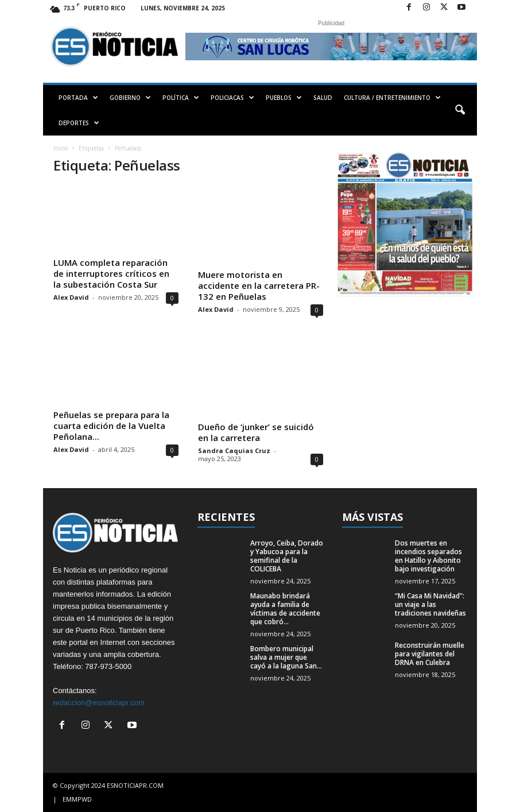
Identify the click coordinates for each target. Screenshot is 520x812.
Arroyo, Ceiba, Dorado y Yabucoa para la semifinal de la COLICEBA (287, 556)
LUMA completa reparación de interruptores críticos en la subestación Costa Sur (111, 273)
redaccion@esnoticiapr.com (99, 703)
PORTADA (78, 98)
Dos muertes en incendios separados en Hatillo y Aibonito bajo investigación (428, 556)
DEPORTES (79, 123)
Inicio (61, 148)
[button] (460, 110)
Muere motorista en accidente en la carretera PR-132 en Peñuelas (259, 285)
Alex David (71, 297)
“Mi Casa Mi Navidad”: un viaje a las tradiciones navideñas (430, 604)
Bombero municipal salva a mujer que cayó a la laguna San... (286, 657)
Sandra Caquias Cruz (234, 451)
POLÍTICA (181, 98)
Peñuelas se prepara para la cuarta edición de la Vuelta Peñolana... (111, 426)
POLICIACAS (232, 98)
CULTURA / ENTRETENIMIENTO (392, 98)
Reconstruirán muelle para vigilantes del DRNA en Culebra (430, 654)
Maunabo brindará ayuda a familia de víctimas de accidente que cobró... (285, 609)
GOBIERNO (130, 98)
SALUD (323, 98)
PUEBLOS (284, 98)
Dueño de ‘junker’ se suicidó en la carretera (256, 432)
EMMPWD (77, 799)
